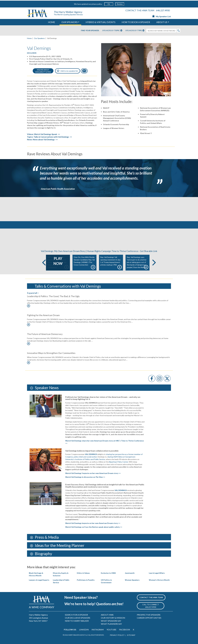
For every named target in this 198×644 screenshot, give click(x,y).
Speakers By (112, 31)
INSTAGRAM (98, 630)
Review (120, 4)
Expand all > (33, 293)
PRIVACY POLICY (117, 635)
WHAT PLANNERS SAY (111, 624)
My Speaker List (162, 16)
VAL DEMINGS (121, 490)
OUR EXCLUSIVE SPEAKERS (78, 618)
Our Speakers (39, 38)
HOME (52, 22)
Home (29, 38)
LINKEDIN (84, 630)
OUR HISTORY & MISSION (113, 618)
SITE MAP (131, 635)
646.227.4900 (163, 10)
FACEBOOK (125, 630)
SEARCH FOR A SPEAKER (76, 615)
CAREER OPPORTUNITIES (149, 618)
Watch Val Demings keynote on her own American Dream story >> (93, 523)
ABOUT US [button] (162, 22)
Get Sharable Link (149, 251)
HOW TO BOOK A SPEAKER (136, 22)
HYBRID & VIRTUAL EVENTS (100, 22)
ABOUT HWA (107, 615)
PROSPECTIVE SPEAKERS (149, 615)
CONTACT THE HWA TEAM (140, 10)
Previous (44, 262)
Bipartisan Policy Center (119, 462)
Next (154, 262)
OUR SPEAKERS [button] (69, 22)
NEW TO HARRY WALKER (77, 621)
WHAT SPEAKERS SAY (111, 621)
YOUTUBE (111, 630)
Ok (109, 4)
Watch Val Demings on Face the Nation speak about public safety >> (94, 527)
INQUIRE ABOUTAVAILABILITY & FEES (43, 71)
